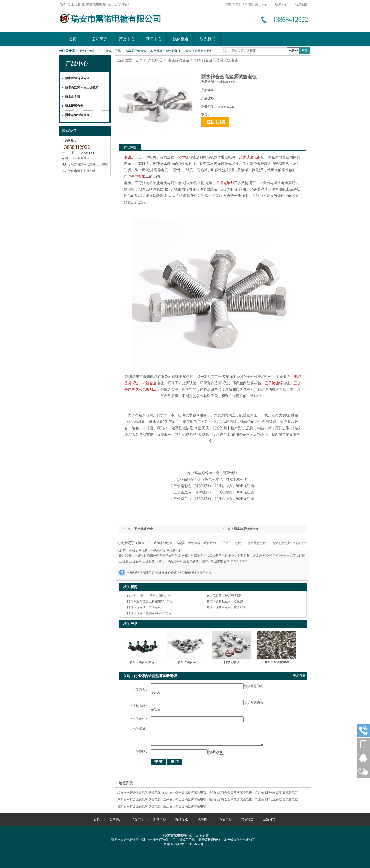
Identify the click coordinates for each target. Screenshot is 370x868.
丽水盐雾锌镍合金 (246, 529)
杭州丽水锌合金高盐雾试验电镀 (139, 806)
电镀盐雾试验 (138, 551)
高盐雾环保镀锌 (136, 51)
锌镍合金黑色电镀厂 (199, 51)
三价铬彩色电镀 (280, 543)
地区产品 (126, 783)
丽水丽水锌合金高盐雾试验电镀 (185, 793)
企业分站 (269, 819)
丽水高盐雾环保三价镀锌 (82, 87)
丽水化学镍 (72, 97)
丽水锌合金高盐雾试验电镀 (216, 60)
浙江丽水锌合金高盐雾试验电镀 (185, 806)
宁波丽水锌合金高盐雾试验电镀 (276, 799)
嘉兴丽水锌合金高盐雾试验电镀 (185, 799)
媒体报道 (181, 39)
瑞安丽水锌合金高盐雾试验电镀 (139, 793)
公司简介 (100, 39)
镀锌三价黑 (113, 51)
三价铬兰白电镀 (230, 543)
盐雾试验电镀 (250, 157)
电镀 (127, 157)
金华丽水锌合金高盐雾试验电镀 (230, 793)
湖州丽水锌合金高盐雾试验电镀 (139, 799)
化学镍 (183, 157)
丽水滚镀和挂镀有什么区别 (225, 601)
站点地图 (301, 4)
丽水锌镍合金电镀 (77, 78)
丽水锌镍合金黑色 (142, 662)
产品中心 (127, 39)
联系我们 (281, 4)
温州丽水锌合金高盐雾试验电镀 (230, 799)
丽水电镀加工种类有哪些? (224, 595)
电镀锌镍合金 (179, 60)
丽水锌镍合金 (143, 529)
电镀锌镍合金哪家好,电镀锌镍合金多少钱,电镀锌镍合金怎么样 (169, 573)
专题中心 (226, 819)
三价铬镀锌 (274, 383)
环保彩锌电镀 (163, 543)
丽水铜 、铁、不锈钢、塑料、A (149, 595)
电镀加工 (142, 177)
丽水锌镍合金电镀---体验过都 (226, 607)
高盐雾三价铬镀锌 (188, 543)
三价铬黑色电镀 (255, 543)
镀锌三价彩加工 (91, 51)
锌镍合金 (150, 383)
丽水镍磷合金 (74, 106)
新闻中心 (154, 39)
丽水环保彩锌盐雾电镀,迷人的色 (149, 613)
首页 (73, 39)
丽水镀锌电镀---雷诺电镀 (144, 607)
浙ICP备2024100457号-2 (190, 844)
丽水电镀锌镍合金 (77, 115)
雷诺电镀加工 (227, 183)
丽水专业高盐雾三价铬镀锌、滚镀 (150, 601)
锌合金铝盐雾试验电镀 (166, 551)
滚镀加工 (144, 543)
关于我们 (261, 4)
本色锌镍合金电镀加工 (166, 51)
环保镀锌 (210, 543)
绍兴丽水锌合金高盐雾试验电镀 (276, 793)
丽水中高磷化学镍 (277, 662)
